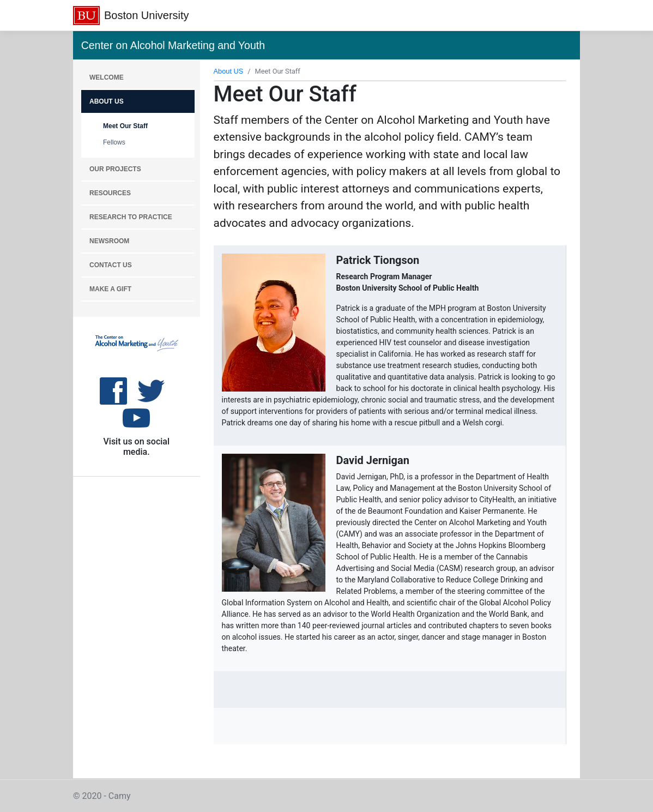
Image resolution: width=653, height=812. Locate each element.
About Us (107, 101)
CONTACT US (111, 265)
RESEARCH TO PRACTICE (131, 217)
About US (229, 71)
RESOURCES (110, 193)
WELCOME (107, 77)
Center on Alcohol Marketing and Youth (173, 45)
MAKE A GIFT (110, 289)
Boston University (147, 15)
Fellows (114, 142)
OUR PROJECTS (115, 169)
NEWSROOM (109, 241)
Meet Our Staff (125, 126)
